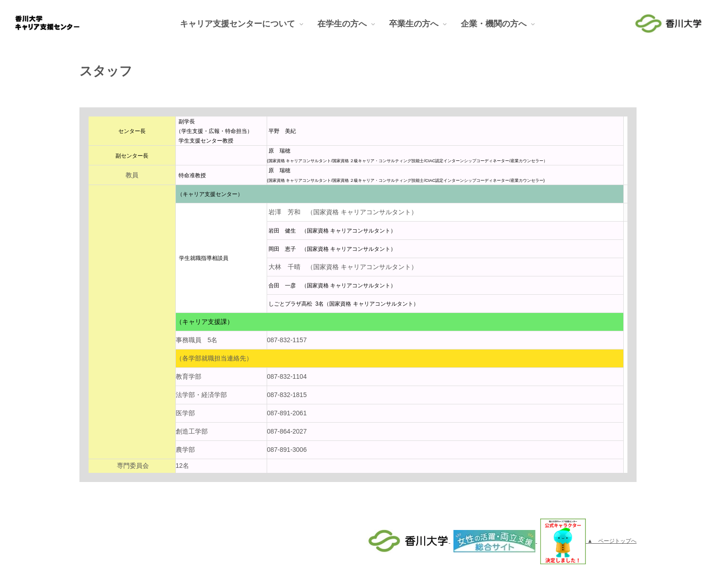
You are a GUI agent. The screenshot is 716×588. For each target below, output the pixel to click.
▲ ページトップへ (612, 541)
